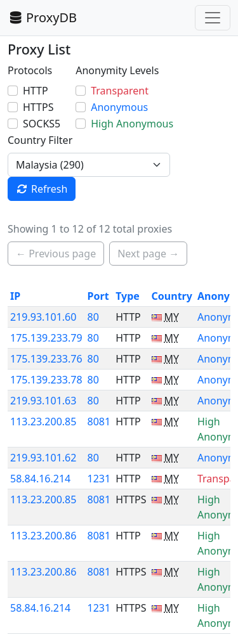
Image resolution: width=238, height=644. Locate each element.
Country (172, 296)
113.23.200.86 (43, 536)
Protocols (30, 70)
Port (98, 296)
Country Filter (40, 140)
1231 (99, 479)
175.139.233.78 (46, 380)
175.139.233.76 (46, 359)
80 (93, 317)
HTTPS (38, 107)
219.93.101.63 (43, 401)
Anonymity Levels (117, 70)
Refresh (42, 189)
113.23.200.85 (43, 422)
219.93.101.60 (43, 317)
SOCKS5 (42, 124)
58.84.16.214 (40, 479)
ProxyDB (42, 17)
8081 (99, 422)
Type (128, 296)
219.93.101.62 (43, 458)
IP (15, 296)
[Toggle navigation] (213, 18)
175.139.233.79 (46, 338)
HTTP (36, 91)
